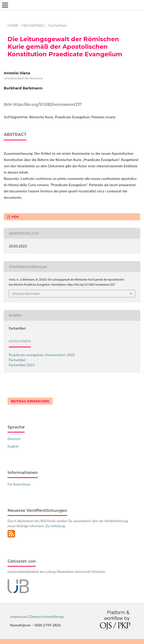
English (13, 446)
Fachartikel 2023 (22, 365)
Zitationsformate (26, 294)
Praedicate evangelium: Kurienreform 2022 (42, 355)
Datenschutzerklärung (47, 616)
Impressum (19, 616)
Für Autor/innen (19, 484)
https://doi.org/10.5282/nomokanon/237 (47, 104)
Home (13, 25)
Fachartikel (33, 25)
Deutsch (14, 439)
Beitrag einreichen (30, 401)
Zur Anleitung (55, 526)
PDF (15, 217)
